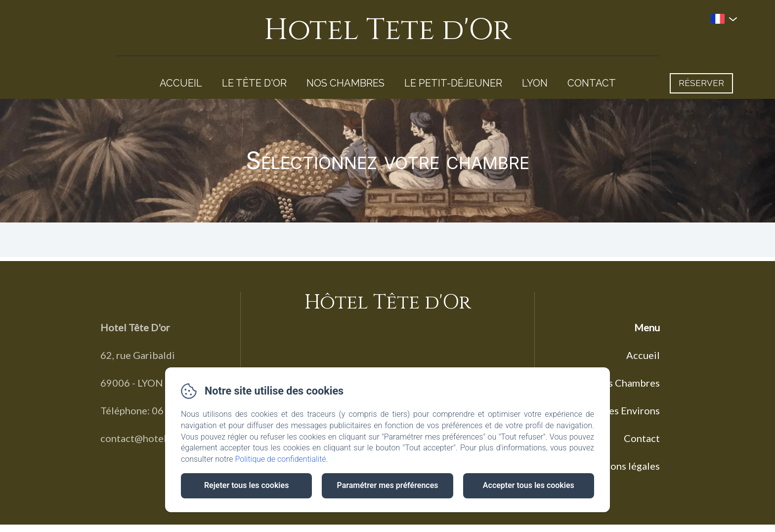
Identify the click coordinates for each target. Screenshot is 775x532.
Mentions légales (622, 466)
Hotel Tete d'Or (387, 30)
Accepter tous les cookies (529, 485)
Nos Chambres (345, 83)
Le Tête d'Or (254, 83)
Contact (592, 83)
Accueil (181, 83)
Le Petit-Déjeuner (453, 83)
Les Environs (632, 410)
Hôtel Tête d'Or (388, 303)
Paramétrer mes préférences (387, 485)
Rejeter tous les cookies (246, 485)
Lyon (535, 83)
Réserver (701, 83)
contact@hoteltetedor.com (161, 438)
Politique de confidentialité (281, 459)
